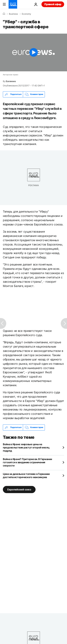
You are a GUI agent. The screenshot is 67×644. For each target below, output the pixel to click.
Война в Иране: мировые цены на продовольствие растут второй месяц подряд (26, 447)
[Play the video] (33, 52)
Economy (26, 14)
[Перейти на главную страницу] (13, 4)
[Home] (4, 14)
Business (13, 14)
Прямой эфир (53, 4)
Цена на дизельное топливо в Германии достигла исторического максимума (26, 475)
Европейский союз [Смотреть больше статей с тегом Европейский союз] (19, 489)
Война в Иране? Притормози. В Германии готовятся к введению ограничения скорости (27, 462)
